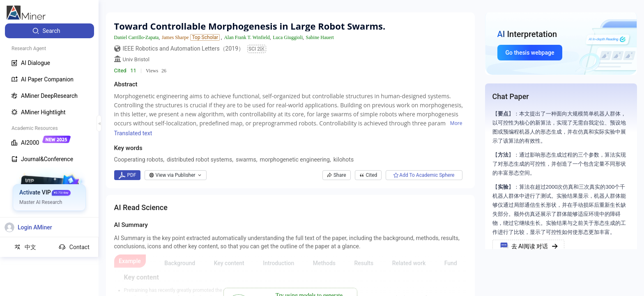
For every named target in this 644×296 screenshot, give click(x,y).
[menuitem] (49, 31)
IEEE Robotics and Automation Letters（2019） (184, 49)
